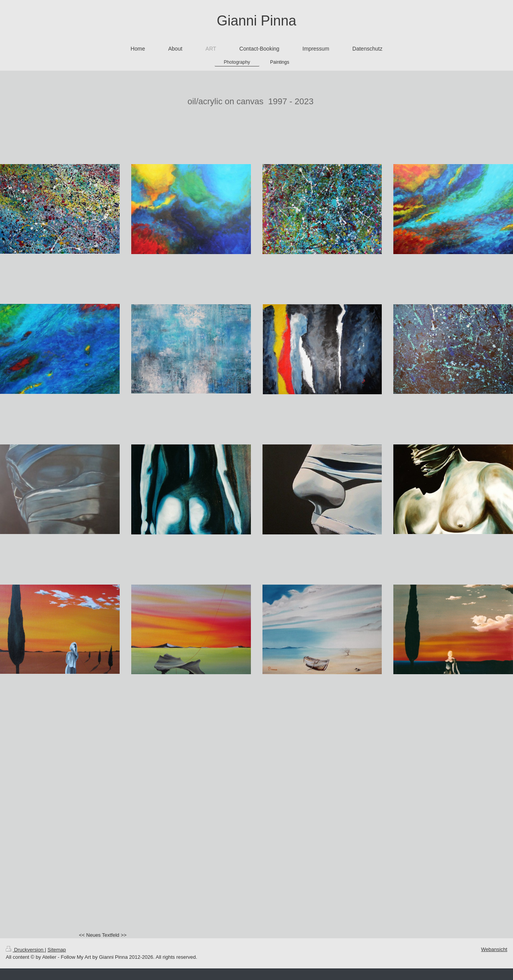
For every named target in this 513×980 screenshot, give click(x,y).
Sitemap (57, 950)
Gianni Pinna (256, 21)
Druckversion (25, 950)
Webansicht (494, 949)
